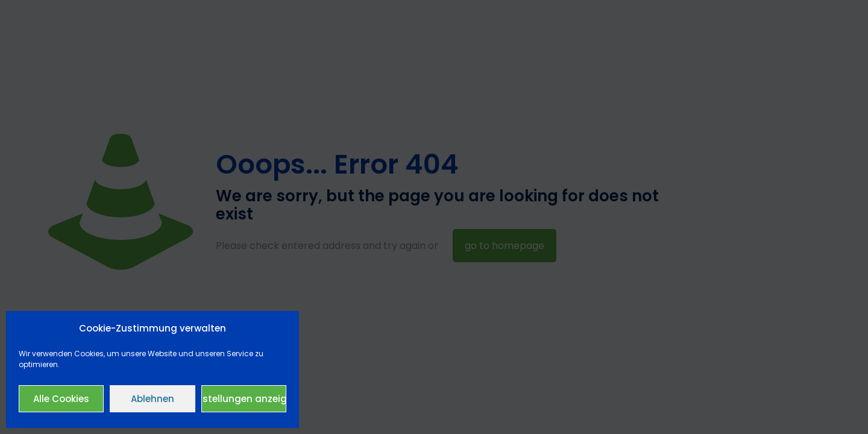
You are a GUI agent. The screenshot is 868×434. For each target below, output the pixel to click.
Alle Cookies (61, 399)
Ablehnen (153, 399)
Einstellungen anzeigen (244, 399)
